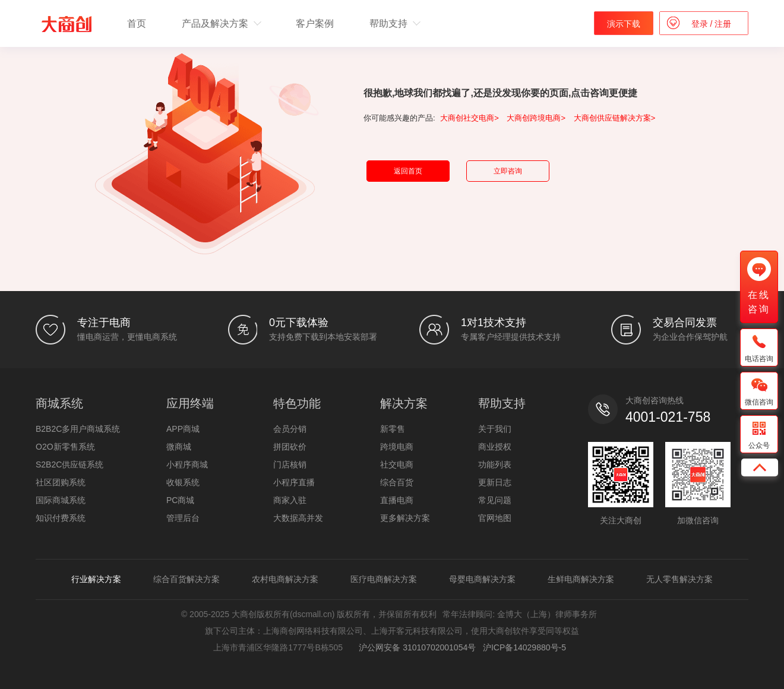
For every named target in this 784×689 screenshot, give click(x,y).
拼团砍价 (290, 447)
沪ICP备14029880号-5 (524, 647)
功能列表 (495, 464)
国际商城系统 (61, 500)
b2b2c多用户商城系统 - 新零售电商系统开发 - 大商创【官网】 (67, 24)
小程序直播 (294, 482)
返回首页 (408, 171)
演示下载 (624, 24)
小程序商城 (187, 464)
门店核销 (290, 464)
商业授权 (495, 447)
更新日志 (495, 482)
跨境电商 (397, 447)
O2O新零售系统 (65, 447)
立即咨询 (508, 171)
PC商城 (180, 500)
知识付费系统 (61, 518)
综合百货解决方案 (186, 579)
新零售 (393, 429)
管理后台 (183, 518)
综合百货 (397, 482)
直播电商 (397, 500)
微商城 (179, 447)
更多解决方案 (405, 518)
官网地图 (495, 518)
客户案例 (315, 23)
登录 (701, 24)
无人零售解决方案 (679, 579)
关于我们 (495, 429)
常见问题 (495, 500)
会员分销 (290, 429)
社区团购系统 (61, 482)
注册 (722, 24)
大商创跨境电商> (536, 118)
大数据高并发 (298, 518)
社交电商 (397, 464)
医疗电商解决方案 (384, 579)
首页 (137, 23)
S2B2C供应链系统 (69, 464)
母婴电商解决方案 (482, 579)
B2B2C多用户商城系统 (78, 429)
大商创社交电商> (470, 118)
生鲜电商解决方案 (581, 579)
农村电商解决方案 (285, 579)
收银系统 (183, 482)
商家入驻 (290, 500)
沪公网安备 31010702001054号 (415, 647)
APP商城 (183, 429)
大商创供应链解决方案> (615, 118)
